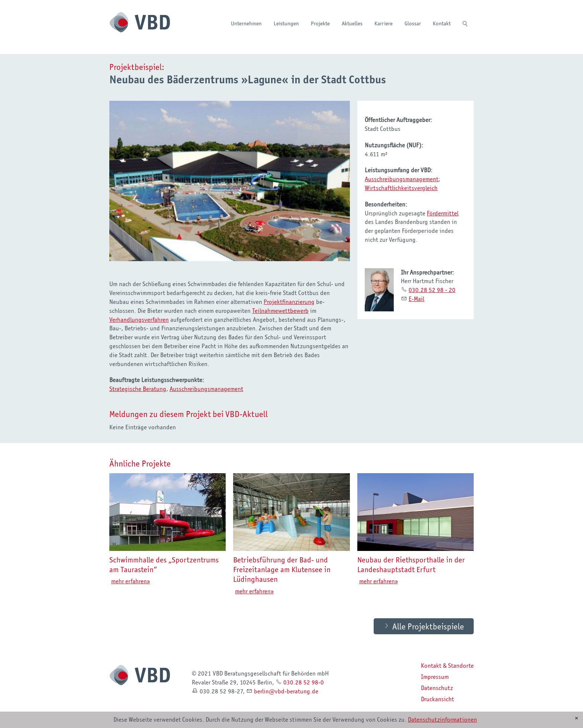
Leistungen (286, 23)
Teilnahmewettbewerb (280, 311)
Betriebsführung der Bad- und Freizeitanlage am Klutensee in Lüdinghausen (282, 570)
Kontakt (442, 23)
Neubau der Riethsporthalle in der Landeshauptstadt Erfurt (411, 565)
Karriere (384, 23)
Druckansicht (437, 699)
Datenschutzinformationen (442, 719)
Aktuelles (352, 23)
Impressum (435, 677)
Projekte (320, 23)
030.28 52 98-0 (304, 683)
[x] (576, 718)
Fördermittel (443, 213)
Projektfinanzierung (289, 302)
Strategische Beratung (138, 389)
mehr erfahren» (131, 581)
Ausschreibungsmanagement (206, 389)
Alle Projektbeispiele (428, 626)
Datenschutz (437, 688)
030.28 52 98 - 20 (432, 290)
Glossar (413, 23)
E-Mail (416, 299)
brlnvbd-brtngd (286, 692)
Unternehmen (246, 23)
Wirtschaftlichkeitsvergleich (401, 188)
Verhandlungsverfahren (139, 320)
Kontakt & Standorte (447, 666)
